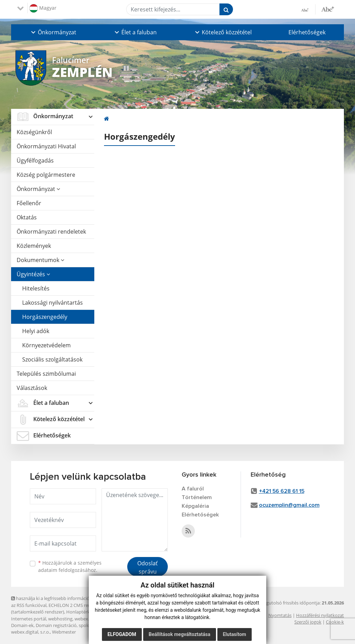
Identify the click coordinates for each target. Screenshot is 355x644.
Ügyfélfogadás (35, 160)
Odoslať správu (148, 567)
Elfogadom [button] (122, 634)
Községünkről (34, 132)
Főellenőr (29, 203)
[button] (53, 32)
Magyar (43, 8)
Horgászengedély (45, 317)
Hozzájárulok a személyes (70, 566)
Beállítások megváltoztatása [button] (180, 634)
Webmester (64, 632)
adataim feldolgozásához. (68, 570)
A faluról (193, 489)
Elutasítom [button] (235, 634)
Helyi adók (36, 331)
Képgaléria (195, 506)
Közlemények (34, 246)
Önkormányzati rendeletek (51, 232)
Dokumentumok (40, 260)
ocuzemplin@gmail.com (289, 505)
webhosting (60, 619)
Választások (32, 388)
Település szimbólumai (46, 374)
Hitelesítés (36, 288)
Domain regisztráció (56, 625)
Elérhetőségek (307, 32)
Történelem (197, 497)
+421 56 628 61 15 (282, 491)
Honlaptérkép (81, 612)
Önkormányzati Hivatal (46, 146)
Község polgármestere (46, 175)
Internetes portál (29, 619)
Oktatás (27, 217)
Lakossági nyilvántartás (53, 303)
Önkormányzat (38, 189)
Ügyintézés (33, 274)
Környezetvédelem (46, 345)
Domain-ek (22, 625)
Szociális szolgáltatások (52, 359)
